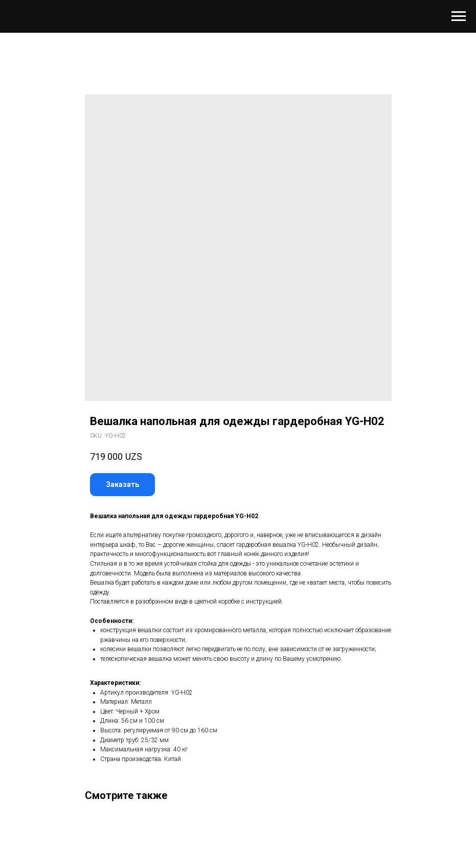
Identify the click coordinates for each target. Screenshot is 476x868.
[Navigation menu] (459, 16)
